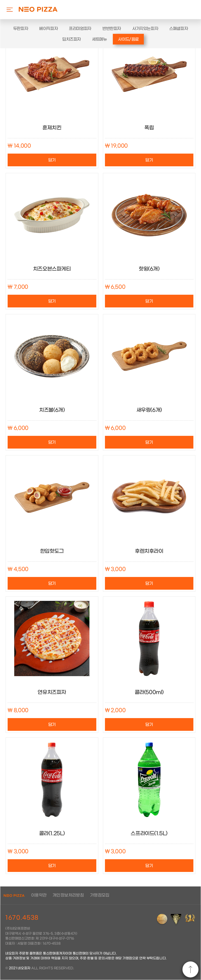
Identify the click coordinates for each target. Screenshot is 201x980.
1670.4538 (22, 918)
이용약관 (39, 895)
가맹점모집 (100, 895)
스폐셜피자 (179, 29)
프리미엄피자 (80, 29)
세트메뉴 (99, 39)
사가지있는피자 (145, 29)
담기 (52, 160)
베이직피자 (48, 29)
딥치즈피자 (72, 39)
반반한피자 (112, 29)
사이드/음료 (128, 39)
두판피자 (21, 29)
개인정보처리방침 (68, 895)
